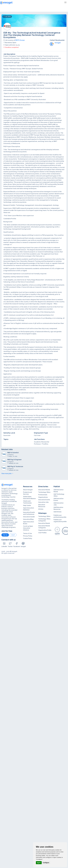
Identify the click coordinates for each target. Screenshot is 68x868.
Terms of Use (27, 533)
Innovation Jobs (43, 502)
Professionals (43, 495)
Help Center (27, 505)
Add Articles (57, 512)
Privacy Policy (28, 536)
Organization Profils (45, 530)
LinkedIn (4, 545)
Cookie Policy (28, 538)
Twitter (10, 545)
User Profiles (42, 533)
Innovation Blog (28, 519)
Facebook (17, 545)
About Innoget (28, 490)
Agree (39, 863)
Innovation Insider (29, 517)
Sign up (5, 535)
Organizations (43, 497)
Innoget (23, 545)
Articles (41, 509)
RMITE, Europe (20, 40)
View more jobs (7, 474)
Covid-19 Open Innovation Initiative (28, 528)
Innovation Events (44, 500)
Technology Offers (44, 492)
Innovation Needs (44, 490)
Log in (13, 535)
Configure (46, 863)
